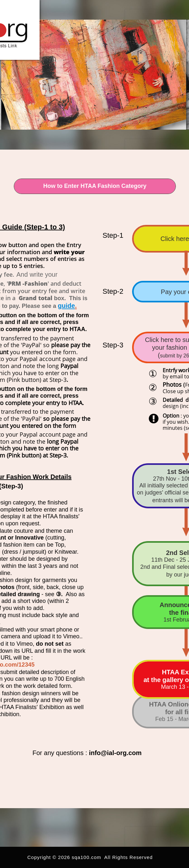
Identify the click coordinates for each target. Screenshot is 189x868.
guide (66, 306)
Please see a (40, 306)
